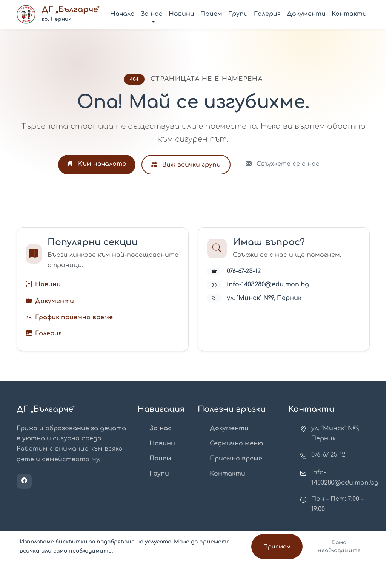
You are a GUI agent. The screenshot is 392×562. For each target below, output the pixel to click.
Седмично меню (237, 443)
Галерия (267, 14)
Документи (306, 14)
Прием (211, 14)
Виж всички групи (186, 165)
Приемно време (236, 459)
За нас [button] (152, 14)
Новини (181, 14)
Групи (238, 14)
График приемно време (74, 317)
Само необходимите (339, 547)
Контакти (349, 14)
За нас (161, 428)
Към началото (97, 164)
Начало (122, 14)
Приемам (277, 547)
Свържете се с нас (283, 164)
